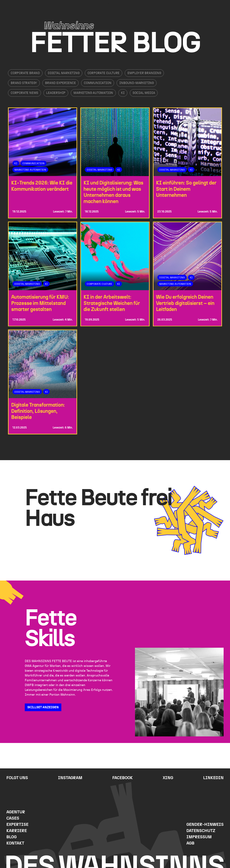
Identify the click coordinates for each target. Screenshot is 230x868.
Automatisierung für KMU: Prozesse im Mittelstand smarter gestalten (40, 303)
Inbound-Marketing (137, 83)
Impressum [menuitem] (199, 837)
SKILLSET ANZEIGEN (43, 707)
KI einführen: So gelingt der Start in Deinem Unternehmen (186, 189)
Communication (98, 83)
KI (123, 93)
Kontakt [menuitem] (15, 843)
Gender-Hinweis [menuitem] (205, 825)
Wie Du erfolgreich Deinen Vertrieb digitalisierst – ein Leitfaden (185, 303)
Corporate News (24, 93)
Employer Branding (144, 73)
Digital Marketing (64, 73)
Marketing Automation (93, 93)
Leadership (56, 93)
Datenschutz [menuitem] (201, 831)
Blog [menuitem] (11, 837)
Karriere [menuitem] (17, 831)
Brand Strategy (24, 83)
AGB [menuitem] (190, 843)
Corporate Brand (25, 73)
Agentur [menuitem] (16, 812)
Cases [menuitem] (13, 818)
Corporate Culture (104, 73)
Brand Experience (60, 83)
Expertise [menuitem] (17, 825)
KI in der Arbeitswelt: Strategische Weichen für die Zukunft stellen (112, 303)
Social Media (144, 93)
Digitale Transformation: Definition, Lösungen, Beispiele (38, 411)
